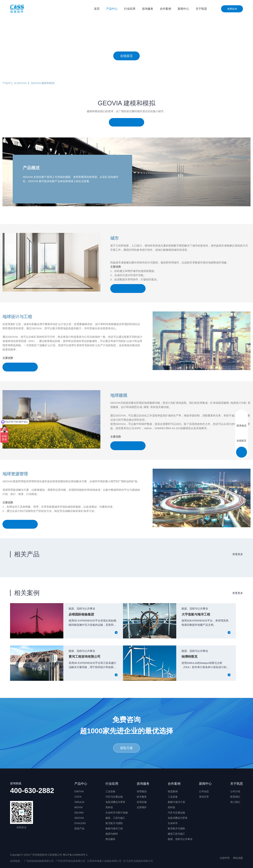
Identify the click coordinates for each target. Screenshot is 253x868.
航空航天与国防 (114, 823)
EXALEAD (80, 823)
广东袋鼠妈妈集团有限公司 (39, 861)
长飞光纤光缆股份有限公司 (138, 861)
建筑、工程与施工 (115, 818)
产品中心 (112, 9)
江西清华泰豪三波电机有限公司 (104, 861)
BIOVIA (79, 807)
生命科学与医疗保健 (117, 813)
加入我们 (235, 802)
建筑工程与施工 (176, 834)
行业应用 (130, 9)
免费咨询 (232, 9)
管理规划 (142, 791)
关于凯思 (201, 9)
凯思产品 (79, 828)
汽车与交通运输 (114, 797)
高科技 (109, 807)
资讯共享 (204, 797)
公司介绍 (235, 791)
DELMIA (79, 813)
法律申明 (225, 858)
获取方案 (126, 748)
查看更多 (238, 554)
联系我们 (235, 797)
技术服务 (142, 797)
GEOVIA (22, 83)
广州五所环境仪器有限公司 (70, 861)
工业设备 (110, 791)
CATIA (78, 797)
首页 (97, 9)
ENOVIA (79, 791)
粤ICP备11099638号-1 (75, 855)
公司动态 (204, 791)
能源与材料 (112, 834)
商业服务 (110, 839)
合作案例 (165, 9)
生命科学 (173, 823)
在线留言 (126, 56)
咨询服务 (148, 9)
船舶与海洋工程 (114, 828)
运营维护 (142, 807)
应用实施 (142, 802)
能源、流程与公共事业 (180, 839)
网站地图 (238, 858)
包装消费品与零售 (115, 802)
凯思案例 (173, 791)
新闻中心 (183, 9)
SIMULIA (79, 802)
